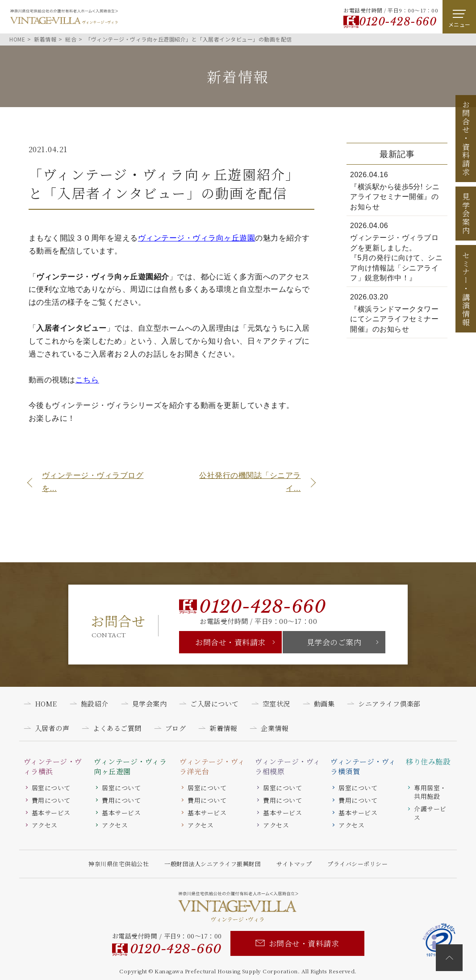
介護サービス (430, 813)
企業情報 (275, 728)
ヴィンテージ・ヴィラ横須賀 (363, 767)
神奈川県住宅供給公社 (119, 864)
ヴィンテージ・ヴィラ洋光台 (212, 767)
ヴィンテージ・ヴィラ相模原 (288, 767)
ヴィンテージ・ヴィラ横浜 (53, 767)
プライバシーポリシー (357, 864)
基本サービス (51, 813)
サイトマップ (294, 864)
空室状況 (276, 704)
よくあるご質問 (117, 728)
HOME (46, 704)
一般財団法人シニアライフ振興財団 (213, 864)
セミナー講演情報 (466, 289)
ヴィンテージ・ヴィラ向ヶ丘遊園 (130, 767)
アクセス (45, 825)
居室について (51, 788)
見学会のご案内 (334, 642)
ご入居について (215, 704)
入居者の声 (52, 728)
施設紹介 (95, 704)
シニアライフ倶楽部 (389, 704)
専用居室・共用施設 (430, 792)
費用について (51, 800)
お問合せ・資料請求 (230, 642)
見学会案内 (466, 214)
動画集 (324, 704)
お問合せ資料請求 (466, 138)
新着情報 (223, 728)
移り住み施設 (428, 762)
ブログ (176, 728)
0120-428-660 (398, 22)
